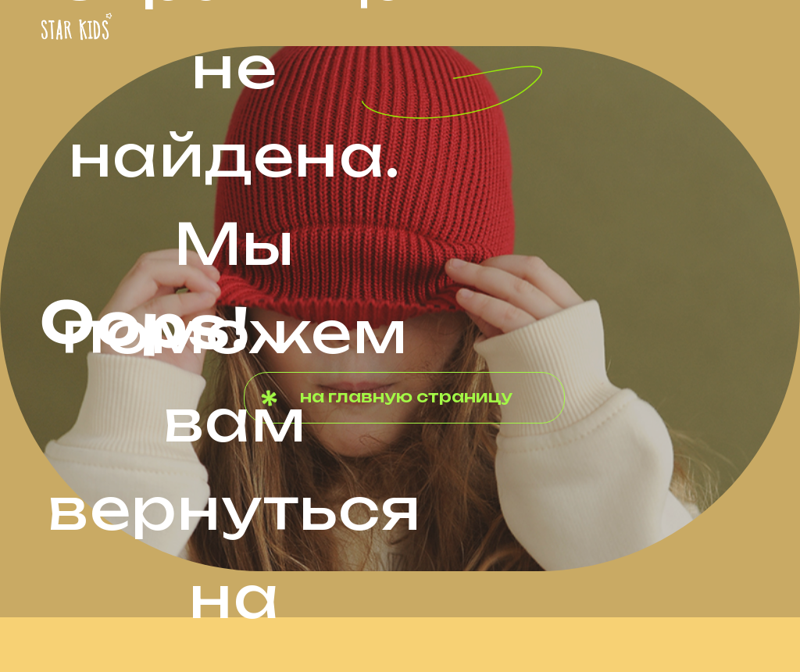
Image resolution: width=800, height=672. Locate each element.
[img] (77, 27)
